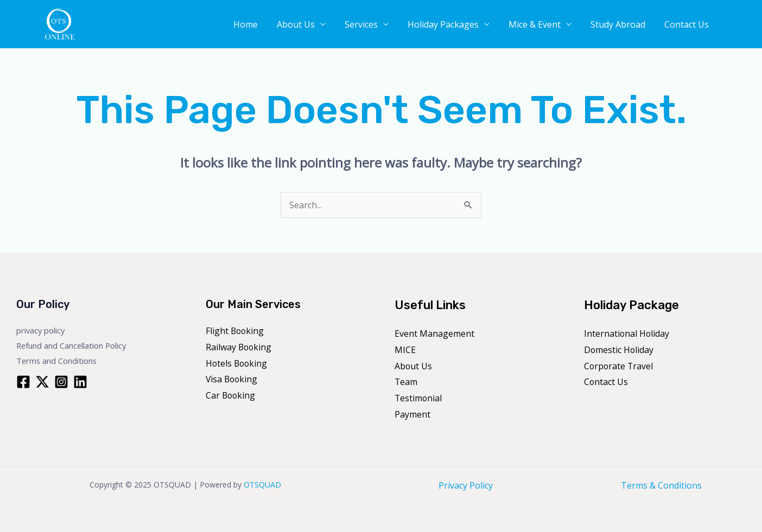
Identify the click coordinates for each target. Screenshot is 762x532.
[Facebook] (23, 382)
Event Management (434, 334)
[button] (740, 24)
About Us (325, 25)
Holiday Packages (461, 25)
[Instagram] (61, 382)
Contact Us (688, 25)
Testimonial (419, 398)
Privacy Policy (466, 485)
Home (280, 25)
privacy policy (41, 330)
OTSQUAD (262, 485)
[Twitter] (42, 382)
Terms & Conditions (661, 485)
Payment (412, 414)
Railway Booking (239, 347)
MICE (405, 350)
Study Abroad (625, 25)
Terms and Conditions (57, 361)
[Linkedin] (80, 382)
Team (406, 382)
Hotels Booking (237, 363)
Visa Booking (233, 379)
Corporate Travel (619, 366)
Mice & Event (547, 25)
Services (385, 25)
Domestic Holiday (619, 350)
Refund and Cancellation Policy (72, 345)
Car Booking (231, 395)
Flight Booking (236, 331)
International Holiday (627, 334)
